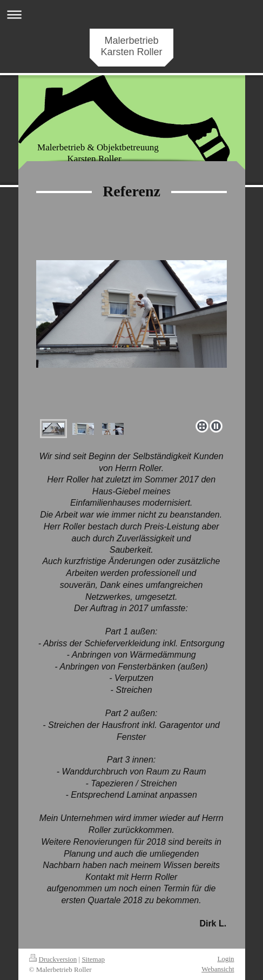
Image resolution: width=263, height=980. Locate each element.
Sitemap (93, 959)
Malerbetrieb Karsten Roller (131, 46)
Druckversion (53, 959)
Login (225, 959)
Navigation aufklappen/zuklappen (131, 14)
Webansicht (218, 969)
